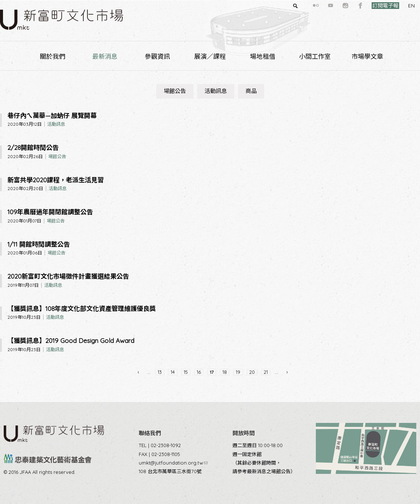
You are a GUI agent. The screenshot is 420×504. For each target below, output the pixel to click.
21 (266, 372)
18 (225, 372)
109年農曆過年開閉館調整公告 (50, 212)
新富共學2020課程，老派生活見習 (56, 180)
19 (238, 372)
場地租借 (263, 56)
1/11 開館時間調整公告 (39, 244)
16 (199, 372)
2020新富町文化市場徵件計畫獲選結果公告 (68, 276)
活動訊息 (216, 91)
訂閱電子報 (372, 6)
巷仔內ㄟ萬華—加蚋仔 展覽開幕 (52, 115)
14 (173, 372)
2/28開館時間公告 (33, 147)
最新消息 (105, 56)
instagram (332, 6)
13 (160, 372)
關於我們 (52, 56)
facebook (347, 6)
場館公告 (175, 91)
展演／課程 (210, 56)
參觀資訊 (157, 56)
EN (398, 6)
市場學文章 (367, 56)
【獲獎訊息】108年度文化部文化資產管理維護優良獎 (82, 309)
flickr (302, 6)
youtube (317, 6)
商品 (251, 91)
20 (252, 372)
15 (186, 372)
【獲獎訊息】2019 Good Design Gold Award (71, 341)
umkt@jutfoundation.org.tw (173, 463)
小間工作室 (315, 56)
